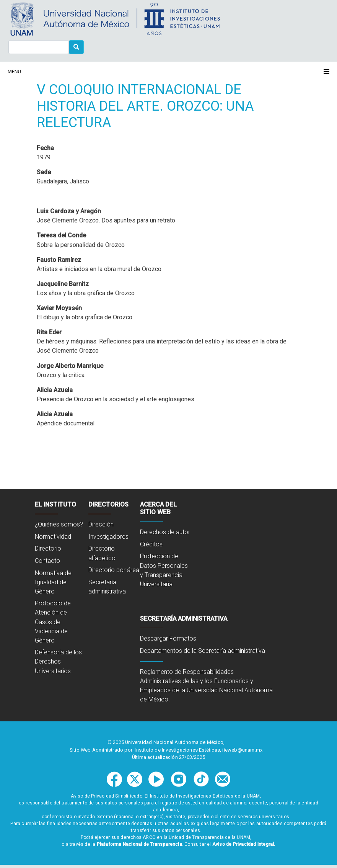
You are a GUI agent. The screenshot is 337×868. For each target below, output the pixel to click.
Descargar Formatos (168, 638)
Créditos (151, 544)
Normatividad (53, 537)
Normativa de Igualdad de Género (53, 582)
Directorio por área (114, 570)
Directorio (48, 548)
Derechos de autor (165, 532)
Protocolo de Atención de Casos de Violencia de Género (53, 622)
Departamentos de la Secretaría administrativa (203, 651)
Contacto (47, 561)
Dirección (101, 524)
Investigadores (108, 537)
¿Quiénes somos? (59, 524)
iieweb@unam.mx (242, 750)
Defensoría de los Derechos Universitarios (58, 661)
